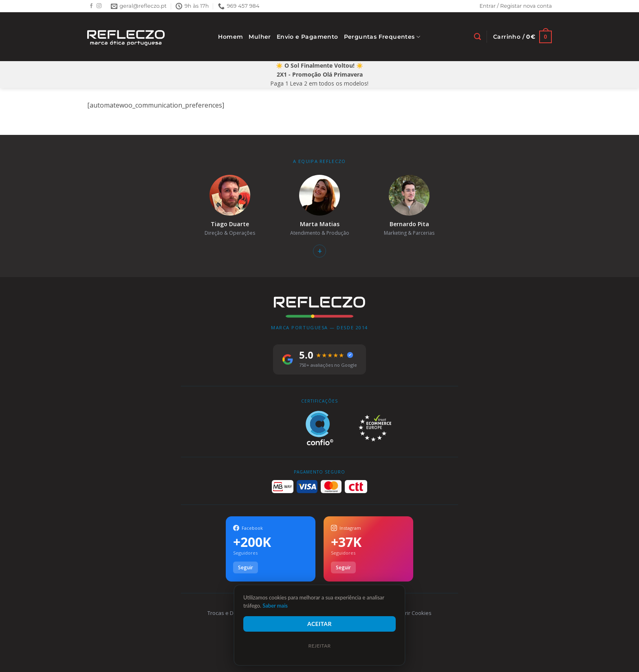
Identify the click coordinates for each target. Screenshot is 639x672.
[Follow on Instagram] (99, 6)
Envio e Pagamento (307, 37)
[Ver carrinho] (522, 37)
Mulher (260, 37)
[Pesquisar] (477, 37)
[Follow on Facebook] (91, 6)
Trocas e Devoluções (233, 613)
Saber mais (275, 606)
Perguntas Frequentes (382, 37)
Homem (230, 37)
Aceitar (319, 624)
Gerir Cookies (415, 613)
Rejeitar (319, 646)
